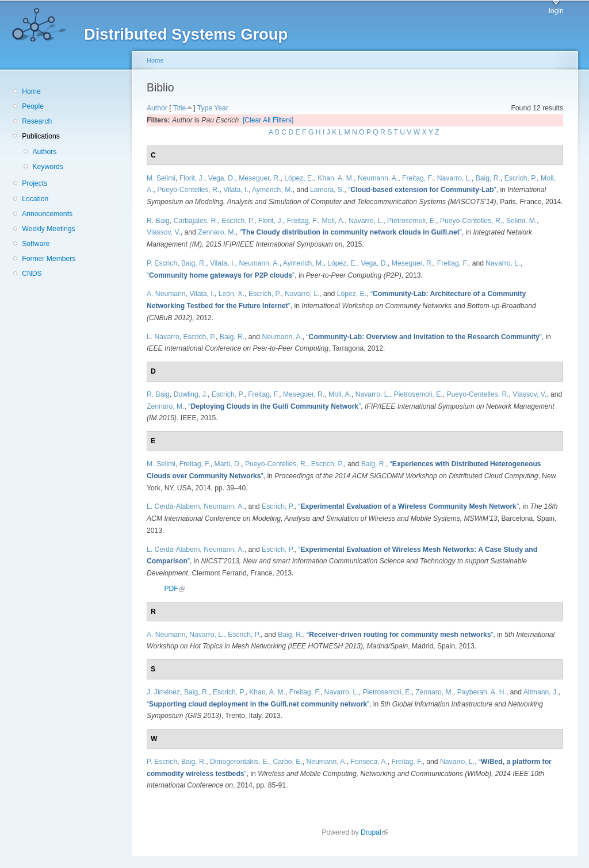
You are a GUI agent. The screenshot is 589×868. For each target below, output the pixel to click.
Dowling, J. (191, 394)
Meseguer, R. (259, 178)
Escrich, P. (521, 178)
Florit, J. (192, 178)
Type (205, 108)
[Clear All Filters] (268, 120)
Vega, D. (222, 178)
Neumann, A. (378, 178)
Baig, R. (488, 178)
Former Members (49, 259)
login (556, 11)
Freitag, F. (418, 178)
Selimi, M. (521, 221)
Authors (44, 152)
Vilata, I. (236, 190)
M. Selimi (161, 178)
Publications (41, 136)
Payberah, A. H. (482, 692)
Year (221, 108)
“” (422, 190)
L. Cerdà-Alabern (173, 506)
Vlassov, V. (164, 232)
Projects (35, 183)
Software (36, 244)
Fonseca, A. (369, 762)
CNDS (32, 274)
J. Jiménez (163, 692)
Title (180, 108)
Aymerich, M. (272, 190)
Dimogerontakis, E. (240, 762)
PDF (174, 589)
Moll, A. (334, 221)
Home (31, 91)
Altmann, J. (541, 692)
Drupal (374, 832)
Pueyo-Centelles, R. (188, 190)
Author (157, 108)
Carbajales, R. (196, 221)
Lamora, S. (327, 190)
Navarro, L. (454, 178)
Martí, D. (228, 464)
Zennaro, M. (217, 232)
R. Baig (158, 221)
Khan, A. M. (336, 178)
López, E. (299, 178)
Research (37, 121)
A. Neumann (166, 294)
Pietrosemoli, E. (412, 221)
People (33, 106)
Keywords (47, 167)
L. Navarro (163, 337)
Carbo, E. (287, 762)
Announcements (47, 214)
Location (35, 199)
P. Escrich (162, 263)
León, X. (232, 294)
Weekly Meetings (48, 229)
